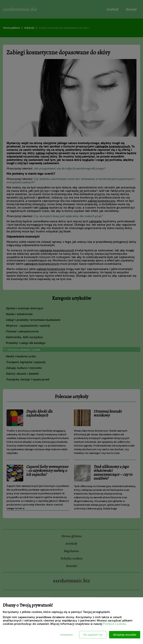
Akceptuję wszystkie (125, 635)
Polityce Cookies (114, 624)
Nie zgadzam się (93, 635)
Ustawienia (66, 635)
